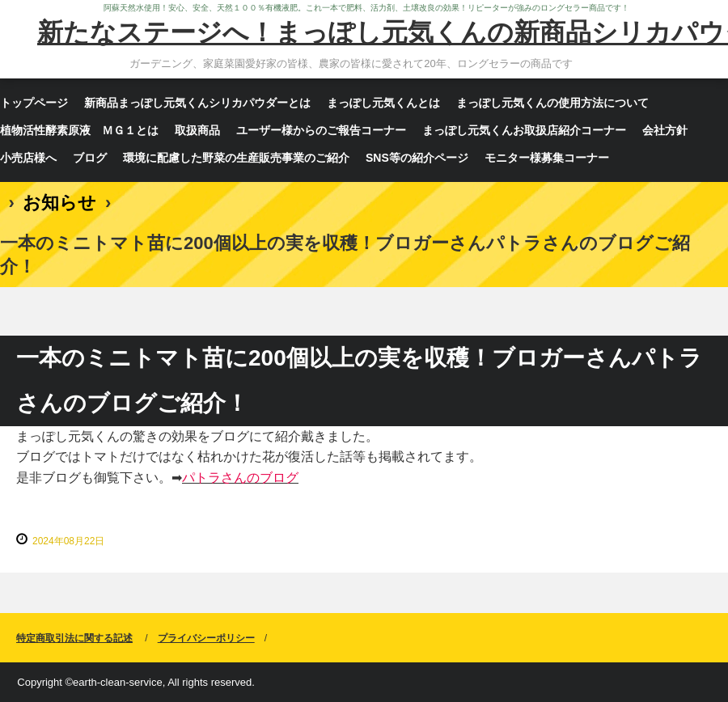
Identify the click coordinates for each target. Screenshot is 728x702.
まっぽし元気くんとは (383, 103)
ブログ (90, 158)
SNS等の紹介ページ (417, 158)
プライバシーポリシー (206, 638)
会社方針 (665, 130)
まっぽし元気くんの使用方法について (552, 103)
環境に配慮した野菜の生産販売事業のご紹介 (236, 158)
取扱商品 (197, 130)
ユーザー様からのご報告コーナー (321, 130)
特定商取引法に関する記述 (74, 638)
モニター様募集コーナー (547, 158)
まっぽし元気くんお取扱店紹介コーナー (524, 130)
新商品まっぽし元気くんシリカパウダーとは (197, 103)
